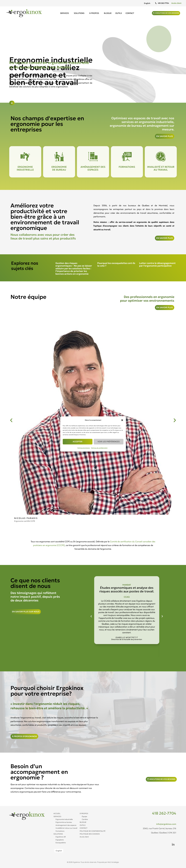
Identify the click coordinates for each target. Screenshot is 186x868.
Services (64, 13)
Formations (127, 167)
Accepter (78, 442)
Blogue (107, 13)
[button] (122, 420)
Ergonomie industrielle (25, 168)
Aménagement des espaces (93, 168)
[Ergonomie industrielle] (25, 157)
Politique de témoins (84, 448)
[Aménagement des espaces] (93, 157)
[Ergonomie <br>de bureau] (59, 157)
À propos (94, 13)
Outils (117, 13)
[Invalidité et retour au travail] (161, 157)
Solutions (79, 13)
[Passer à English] (147, 3)
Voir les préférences (109, 442)
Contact (129, 13)
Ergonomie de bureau (59, 168)
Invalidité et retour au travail (161, 168)
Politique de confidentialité (99, 448)
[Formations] (127, 157)
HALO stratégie (113, 862)
